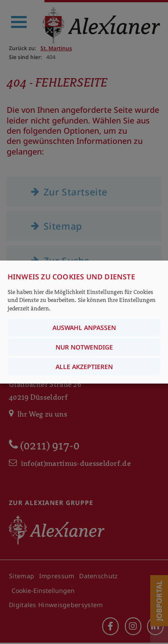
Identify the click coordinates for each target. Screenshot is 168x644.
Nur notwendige (84, 347)
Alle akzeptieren (84, 366)
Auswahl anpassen (84, 327)
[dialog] (84, 322)
